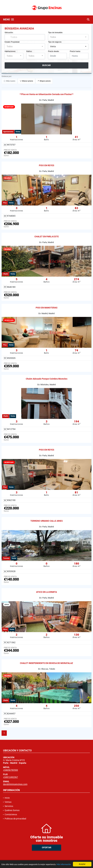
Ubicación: (9, 33)
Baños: (29, 51)
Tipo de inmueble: (55, 33)
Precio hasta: (75, 51)
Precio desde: (54, 51)
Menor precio (26, 81)
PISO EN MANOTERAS (47, 308)
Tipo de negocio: (55, 42)
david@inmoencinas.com (15, 784)
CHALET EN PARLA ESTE (47, 237)
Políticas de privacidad (15, 819)
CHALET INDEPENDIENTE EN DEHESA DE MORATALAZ (47, 663)
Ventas (8, 802)
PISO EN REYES (47, 165)
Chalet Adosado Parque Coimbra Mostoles (47, 379)
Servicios (9, 806)
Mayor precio (44, 81)
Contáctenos (11, 814)
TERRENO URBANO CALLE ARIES (47, 521)
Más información (64, 865)
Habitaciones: (10, 51)
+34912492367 (11, 777)
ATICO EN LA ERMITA (47, 592)
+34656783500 (11, 770)
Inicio (7, 798)
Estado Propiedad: (12, 42)
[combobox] (68, 37)
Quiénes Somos (12, 810)
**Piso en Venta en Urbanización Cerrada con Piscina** (47, 94)
